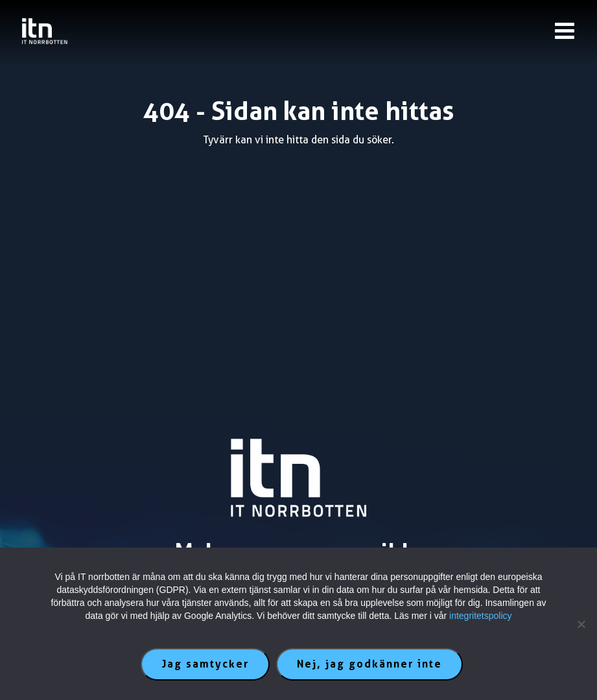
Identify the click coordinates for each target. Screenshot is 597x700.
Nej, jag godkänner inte (369, 664)
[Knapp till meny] (565, 31)
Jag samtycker (205, 664)
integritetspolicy (481, 616)
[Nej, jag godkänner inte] (581, 624)
